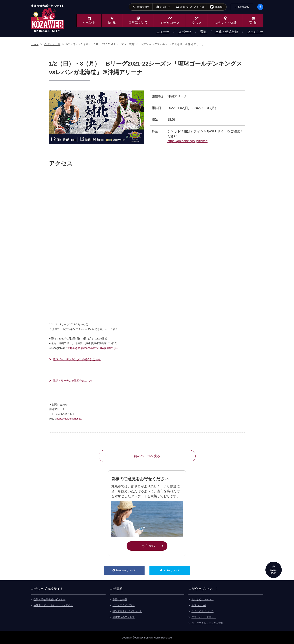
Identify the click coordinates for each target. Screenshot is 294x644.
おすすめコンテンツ (203, 599)
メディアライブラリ (124, 605)
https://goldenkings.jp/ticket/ (188, 141)
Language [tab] (244, 7)
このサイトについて (203, 611)
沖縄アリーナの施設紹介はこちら (73, 381)
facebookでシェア (130, 569)
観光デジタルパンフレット (127, 611)
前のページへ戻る (147, 456)
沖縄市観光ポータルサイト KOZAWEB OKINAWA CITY (47, 18)
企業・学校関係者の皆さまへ (49, 599)
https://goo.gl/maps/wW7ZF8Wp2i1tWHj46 (93, 348)
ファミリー (255, 32)
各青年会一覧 (120, 599)
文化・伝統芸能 (227, 32)
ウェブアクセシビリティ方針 (207, 623)
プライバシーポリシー (204, 617)
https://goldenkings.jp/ (69, 419)
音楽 (203, 32)
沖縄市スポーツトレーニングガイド (53, 605)
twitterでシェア (177, 569)
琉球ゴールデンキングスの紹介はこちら (77, 359)
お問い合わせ (199, 605)
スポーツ (185, 32)
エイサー (163, 32)
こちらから (153, 546)
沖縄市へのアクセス (124, 617)
